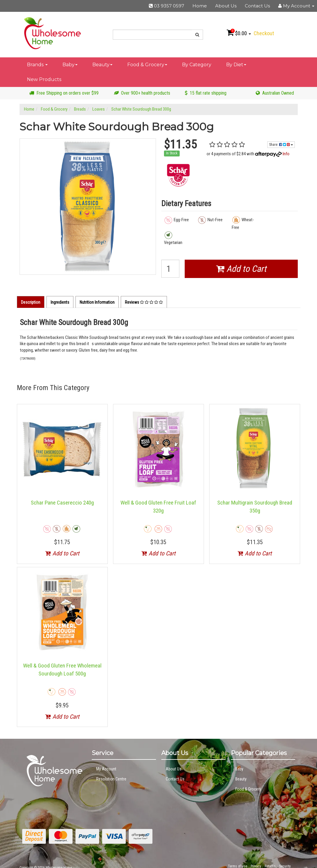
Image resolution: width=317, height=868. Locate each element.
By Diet (236, 65)
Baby (70, 65)
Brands (37, 65)
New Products (44, 79)
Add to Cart (241, 269)
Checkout (264, 33)
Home (200, 6)
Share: (281, 145)
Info (286, 154)
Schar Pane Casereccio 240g (62, 503)
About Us (226, 6)
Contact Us (257, 6)
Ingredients (60, 302)
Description (31, 302)
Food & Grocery (147, 65)
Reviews (144, 302)
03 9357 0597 (166, 6)
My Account (106, 769)
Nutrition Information (97, 302)
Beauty (102, 65)
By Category (197, 65)
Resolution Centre (111, 779)
